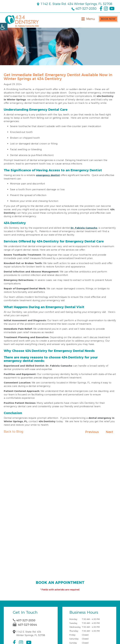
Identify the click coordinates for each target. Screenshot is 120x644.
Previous (92, 432)
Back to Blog (14, 432)
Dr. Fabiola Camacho (84, 228)
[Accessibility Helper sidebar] (4, 27)
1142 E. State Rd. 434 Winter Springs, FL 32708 (74, 4)
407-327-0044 (25, 625)
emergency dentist (48, 175)
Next (109, 432)
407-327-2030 (84, 9)
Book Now (108, 19)
